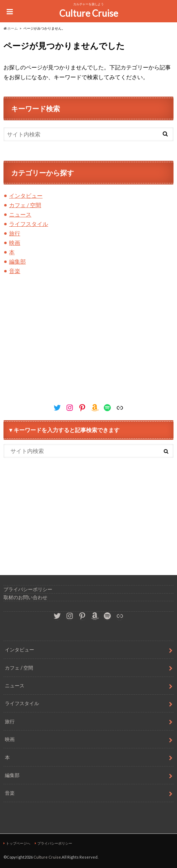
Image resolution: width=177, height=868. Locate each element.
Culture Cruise (89, 13)
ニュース (20, 214)
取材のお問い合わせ (25, 597)
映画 (15, 243)
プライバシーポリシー (28, 589)
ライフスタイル (29, 224)
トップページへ (18, 843)
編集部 (17, 261)
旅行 (15, 233)
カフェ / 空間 (25, 205)
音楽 (15, 271)
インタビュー (26, 195)
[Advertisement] (88, 346)
